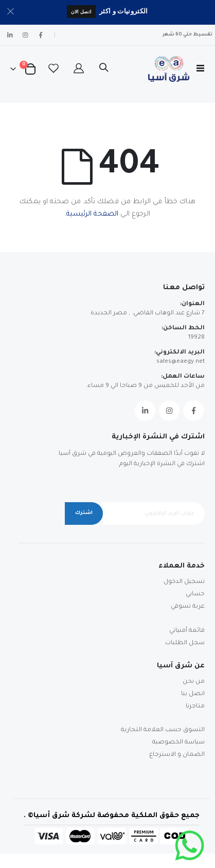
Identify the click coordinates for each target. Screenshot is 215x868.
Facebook (193, 411)
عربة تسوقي (188, 607)
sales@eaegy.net (181, 362)
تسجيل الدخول (184, 582)
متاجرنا (195, 707)
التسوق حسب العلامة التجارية (163, 730)
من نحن (194, 682)
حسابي (195, 595)
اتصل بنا (193, 694)
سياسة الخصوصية (178, 743)
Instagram (169, 411)
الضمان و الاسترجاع (177, 755)
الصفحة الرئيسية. (92, 214)
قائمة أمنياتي (187, 631)
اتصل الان (82, 12)
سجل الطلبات (185, 643)
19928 (196, 338)
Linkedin (145, 411)
